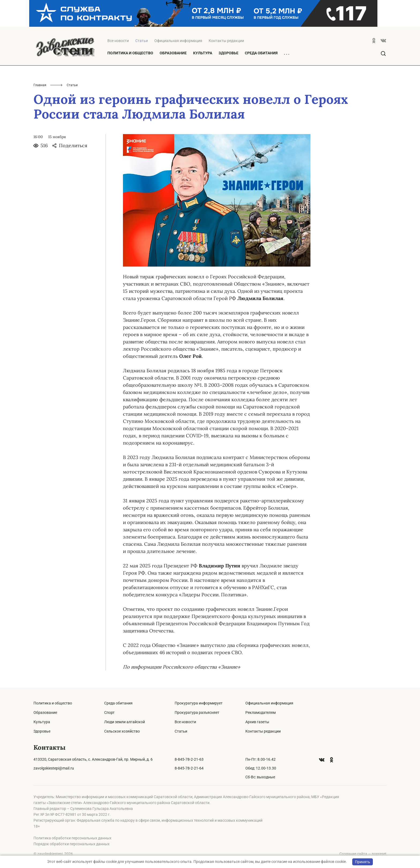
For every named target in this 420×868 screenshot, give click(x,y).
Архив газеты (257, 722)
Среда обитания (261, 53)
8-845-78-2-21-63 (189, 759)
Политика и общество (130, 53)
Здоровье (228, 53)
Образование (173, 53)
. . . (287, 53)
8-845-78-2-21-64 (189, 768)
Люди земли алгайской (125, 722)
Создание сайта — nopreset (363, 854)
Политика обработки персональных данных (72, 838)
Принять (363, 862)
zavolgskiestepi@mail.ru (54, 768)
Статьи (181, 731)
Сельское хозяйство (122, 731)
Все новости (118, 41)
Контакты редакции (226, 41)
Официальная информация (178, 41)
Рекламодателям (260, 712)
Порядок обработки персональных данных (72, 844)
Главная (40, 85)
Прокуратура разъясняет (197, 712)
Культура (203, 53)
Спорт (109, 712)
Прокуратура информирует (199, 703)
